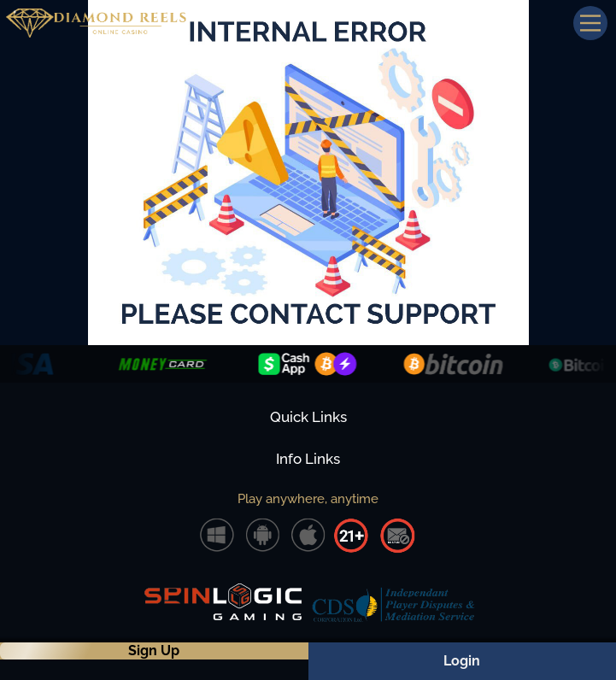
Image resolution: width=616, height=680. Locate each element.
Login (462, 661)
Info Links (308, 459)
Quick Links (308, 417)
